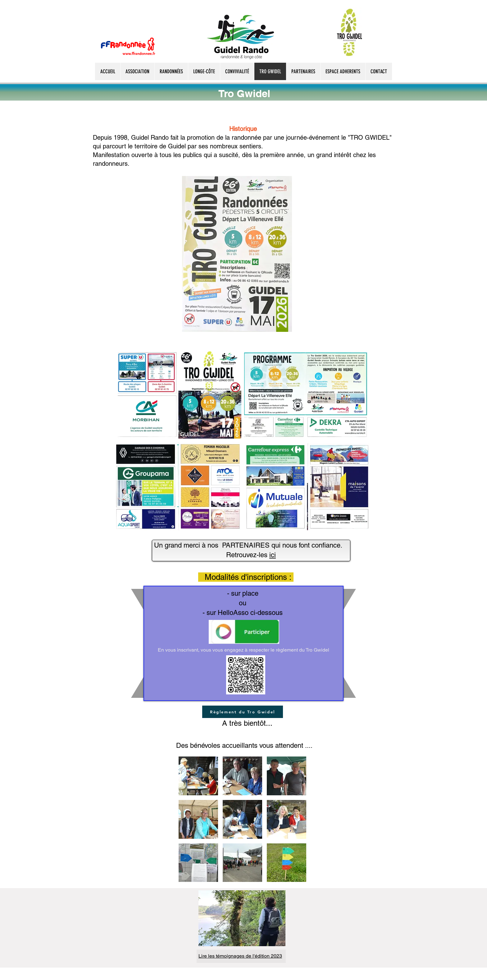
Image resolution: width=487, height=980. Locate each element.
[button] (198, 776)
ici (273, 555)
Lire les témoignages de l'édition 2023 (240, 956)
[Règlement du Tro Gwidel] (243, 712)
